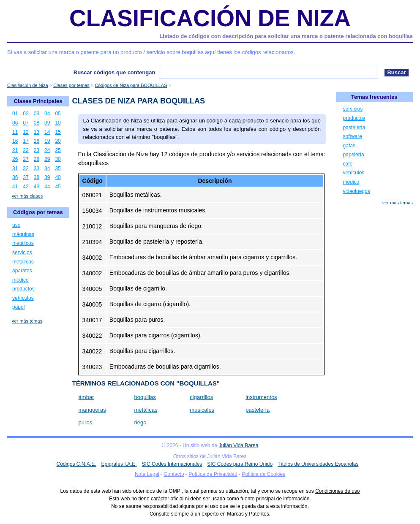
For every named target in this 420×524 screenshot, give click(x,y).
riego (140, 422)
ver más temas (27, 321)
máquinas (23, 234)
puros (86, 422)
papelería (354, 155)
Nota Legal (147, 474)
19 (47, 141)
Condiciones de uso (337, 491)
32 (26, 168)
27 (26, 159)
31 (15, 168)
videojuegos (357, 191)
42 (26, 187)
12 (26, 132)
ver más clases (27, 196)
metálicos (23, 243)
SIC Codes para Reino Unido (240, 464)
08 (37, 123)
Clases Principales (38, 101)
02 (26, 114)
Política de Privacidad (213, 474)
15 (58, 132)
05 (58, 114)
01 (15, 114)
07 (26, 123)
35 (58, 168)
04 (47, 114)
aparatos (22, 271)
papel (18, 307)
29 (47, 159)
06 (15, 123)
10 (58, 123)
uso (16, 225)
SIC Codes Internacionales (172, 464)
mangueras (92, 410)
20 (58, 141)
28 (37, 159)
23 (37, 150)
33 (37, 168)
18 (37, 141)
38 (37, 177)
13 (37, 132)
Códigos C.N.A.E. (76, 464)
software (353, 136)
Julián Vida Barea (239, 445)
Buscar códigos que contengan (115, 72)
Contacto (174, 474)
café (348, 164)
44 (47, 187)
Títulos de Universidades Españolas (318, 464)
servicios (22, 252)
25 (58, 150)
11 (15, 132)
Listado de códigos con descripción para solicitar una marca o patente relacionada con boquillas (286, 36)
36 (15, 177)
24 (47, 150)
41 (15, 187)
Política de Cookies (263, 474)
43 (37, 187)
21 (15, 150)
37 (26, 177)
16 (15, 141)
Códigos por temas (38, 212)
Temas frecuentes (374, 97)
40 (58, 177)
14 (47, 132)
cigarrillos (201, 397)
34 (47, 168)
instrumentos (261, 397)
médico (20, 280)
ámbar (86, 397)
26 (15, 159)
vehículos (23, 298)
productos (23, 289)
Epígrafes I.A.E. (119, 464)
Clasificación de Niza (210, 18)
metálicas (146, 410)
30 (58, 159)
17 (26, 141)
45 (58, 187)
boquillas (145, 397)
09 (47, 123)
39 (47, 177)
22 (26, 150)
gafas (349, 146)
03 (37, 114)
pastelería (258, 410)
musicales (202, 410)
